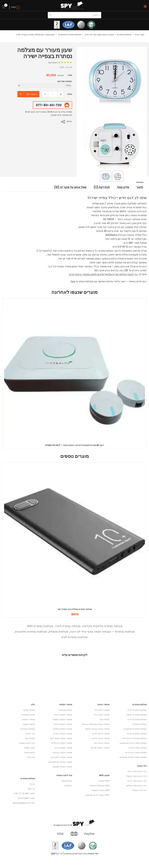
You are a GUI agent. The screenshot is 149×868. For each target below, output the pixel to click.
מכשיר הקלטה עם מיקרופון (60, 762)
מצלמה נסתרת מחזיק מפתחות (133, 757)
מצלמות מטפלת (58, 632)
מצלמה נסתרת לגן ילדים (136, 753)
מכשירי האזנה (103, 705)
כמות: (70, 94)
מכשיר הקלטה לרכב (63, 748)
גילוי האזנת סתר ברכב (137, 781)
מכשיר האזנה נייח (102, 715)
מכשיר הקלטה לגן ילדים (62, 743)
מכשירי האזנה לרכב (101, 734)
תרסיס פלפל (30, 753)
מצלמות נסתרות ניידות (137, 734)
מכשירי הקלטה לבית (63, 715)
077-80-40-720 (49, 105)
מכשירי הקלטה (28, 720)
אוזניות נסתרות (28, 715)
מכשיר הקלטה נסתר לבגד (61, 739)
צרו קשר (31, 789)
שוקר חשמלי (29, 748)
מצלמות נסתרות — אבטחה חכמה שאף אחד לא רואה (108, 35)
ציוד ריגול (31, 757)
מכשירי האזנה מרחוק (100, 748)
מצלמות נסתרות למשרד (136, 715)
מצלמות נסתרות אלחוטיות (69, 35)
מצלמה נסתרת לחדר (68, 626)
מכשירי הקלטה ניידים (63, 724)
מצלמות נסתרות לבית (74, 637)
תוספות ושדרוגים (65, 81)
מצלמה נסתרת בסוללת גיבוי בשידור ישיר (75, 609)
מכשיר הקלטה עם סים (62, 753)
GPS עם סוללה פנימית (100, 786)
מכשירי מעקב (29, 710)
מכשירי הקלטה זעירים (63, 734)
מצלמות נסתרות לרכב (137, 720)
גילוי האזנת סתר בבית (137, 772)
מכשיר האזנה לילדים (100, 739)
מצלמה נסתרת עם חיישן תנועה (133, 743)
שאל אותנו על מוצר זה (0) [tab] (70, 188)
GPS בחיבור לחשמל (101, 790)
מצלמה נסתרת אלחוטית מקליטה (102, 626)
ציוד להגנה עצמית (27, 743)
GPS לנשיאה (104, 781)
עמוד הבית (140, 35)
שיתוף (70, 121)
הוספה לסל (32, 94)
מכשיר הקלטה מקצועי (62, 767)
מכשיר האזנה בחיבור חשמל (97, 729)
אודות (32, 784)
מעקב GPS (104, 776)
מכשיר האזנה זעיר (101, 743)
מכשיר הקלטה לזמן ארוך (61, 757)
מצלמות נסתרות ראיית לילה (135, 739)
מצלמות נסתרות (28, 729)
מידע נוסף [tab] (123, 188)
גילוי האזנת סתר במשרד (136, 776)
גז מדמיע (68, 786)
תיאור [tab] (140, 188)
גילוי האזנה (142, 766)
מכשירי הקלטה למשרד (62, 720)
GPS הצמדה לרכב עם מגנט (97, 795)
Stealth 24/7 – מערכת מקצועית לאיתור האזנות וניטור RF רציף (75, 445)
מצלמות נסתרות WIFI (40, 626)
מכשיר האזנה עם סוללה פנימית (96, 724)
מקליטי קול (30, 739)
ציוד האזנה (30, 734)
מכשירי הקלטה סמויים (63, 729)
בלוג (33, 705)
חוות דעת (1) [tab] (102, 188)
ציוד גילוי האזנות (139, 790)
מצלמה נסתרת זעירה (137, 748)
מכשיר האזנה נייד (102, 710)
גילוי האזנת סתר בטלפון (136, 786)
